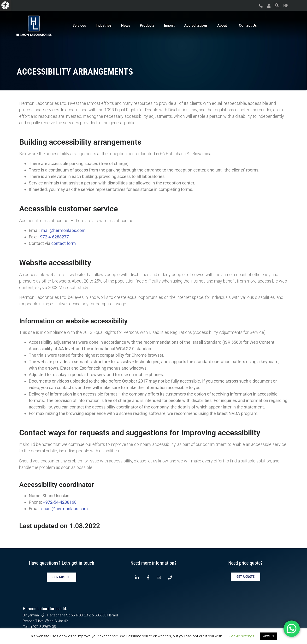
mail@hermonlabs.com (63, 230)
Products (147, 25)
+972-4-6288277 (53, 237)
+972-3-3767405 (43, 627)
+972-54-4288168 (60, 502)
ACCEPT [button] (269, 636)
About (223, 25)
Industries (104, 25)
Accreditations (196, 25)
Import (169, 25)
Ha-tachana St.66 (58, 615)
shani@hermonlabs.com (65, 509)
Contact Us (248, 25)
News (126, 25)
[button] (5, 5)
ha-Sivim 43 (56, 621)
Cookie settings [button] (242, 636)
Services (79, 25)
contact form (64, 243)
